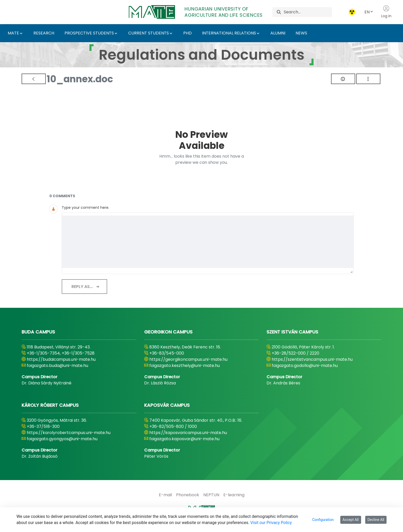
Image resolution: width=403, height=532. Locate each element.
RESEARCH (44, 33)
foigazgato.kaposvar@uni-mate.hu (184, 439)
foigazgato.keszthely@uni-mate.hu (185, 366)
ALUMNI (278, 33)
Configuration (323, 520)
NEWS (301, 33)
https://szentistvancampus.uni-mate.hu (312, 359)
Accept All (351, 520)
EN (369, 12)
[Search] (308, 12)
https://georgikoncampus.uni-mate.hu (188, 359)
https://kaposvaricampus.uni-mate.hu (188, 433)
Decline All (376, 520)
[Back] (34, 79)
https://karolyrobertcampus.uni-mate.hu (69, 433)
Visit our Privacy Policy (271, 523)
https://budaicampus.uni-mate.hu (61, 359)
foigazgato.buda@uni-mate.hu (57, 366)
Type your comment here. (85, 208)
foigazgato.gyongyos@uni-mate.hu (62, 439)
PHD (187, 33)
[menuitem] (165, 495)
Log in (386, 12)
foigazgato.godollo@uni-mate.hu (305, 366)
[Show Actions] (368, 79)
